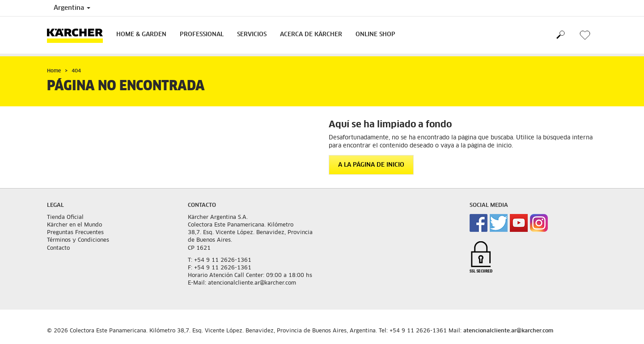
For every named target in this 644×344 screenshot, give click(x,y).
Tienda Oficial (65, 218)
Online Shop (375, 35)
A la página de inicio (371, 165)
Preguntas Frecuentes (75, 233)
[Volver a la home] (78, 35)
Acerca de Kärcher (311, 35)
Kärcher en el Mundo (74, 225)
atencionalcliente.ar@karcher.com (508, 331)
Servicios (252, 35)
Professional (202, 35)
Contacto (58, 248)
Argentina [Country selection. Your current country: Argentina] (72, 8)
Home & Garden (141, 35)
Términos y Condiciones (78, 240)
